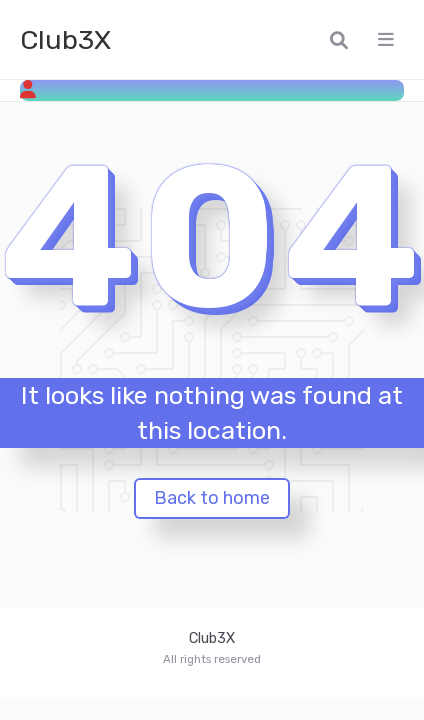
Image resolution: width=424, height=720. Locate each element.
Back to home (212, 498)
